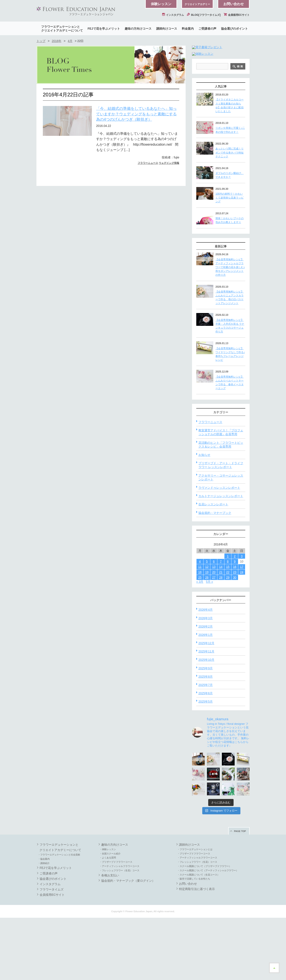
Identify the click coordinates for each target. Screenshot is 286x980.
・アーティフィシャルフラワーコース (119, 928)
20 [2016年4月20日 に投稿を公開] (214, 634)
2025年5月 (206, 764)
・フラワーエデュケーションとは (195, 912)
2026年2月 (206, 689)
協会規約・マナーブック (215, 575)
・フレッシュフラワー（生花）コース (119, 933)
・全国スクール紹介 (110, 916)
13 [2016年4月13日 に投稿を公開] (214, 629)
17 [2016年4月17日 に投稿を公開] (242, 629)
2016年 (57, 41)
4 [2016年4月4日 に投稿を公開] (200, 624)
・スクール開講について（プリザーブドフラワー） (204, 928)
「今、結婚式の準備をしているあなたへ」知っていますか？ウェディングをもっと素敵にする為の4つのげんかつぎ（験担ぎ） (136, 114)
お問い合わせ (234, 4)
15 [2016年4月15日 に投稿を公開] (228, 629)
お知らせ (204, 517)
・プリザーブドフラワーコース (116, 924)
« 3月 (200, 644)
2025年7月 (206, 747)
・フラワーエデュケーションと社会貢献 (59, 917)
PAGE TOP (240, 893)
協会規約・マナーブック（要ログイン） (128, 943)
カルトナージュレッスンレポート (221, 558)
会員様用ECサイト (237, 15)
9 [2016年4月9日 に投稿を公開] (235, 624)
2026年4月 (206, 672)
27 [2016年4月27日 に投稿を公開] (214, 640)
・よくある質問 (108, 920)
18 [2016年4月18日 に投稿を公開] (200, 634)
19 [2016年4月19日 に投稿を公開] (207, 634)
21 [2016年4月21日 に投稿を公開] (221, 634)
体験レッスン (161, 4)
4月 (70, 41)
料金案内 (188, 29)
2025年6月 (206, 755)
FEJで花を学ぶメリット (104, 29)
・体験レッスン (108, 912)
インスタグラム (173, 15)
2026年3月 (206, 680)
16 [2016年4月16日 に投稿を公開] (235, 629)
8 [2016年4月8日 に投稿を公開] (228, 624)
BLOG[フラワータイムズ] (204, 15)
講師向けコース (167, 29)
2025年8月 (206, 739)
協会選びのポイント (234, 29)
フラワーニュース (148, 163)
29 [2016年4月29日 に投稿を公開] (228, 640)
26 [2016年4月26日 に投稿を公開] (207, 640)
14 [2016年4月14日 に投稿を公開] (221, 629)
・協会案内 (44, 921)
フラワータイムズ (52, 952)
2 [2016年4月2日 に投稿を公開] (235, 618)
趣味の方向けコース (138, 29)
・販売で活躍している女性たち (194, 941)
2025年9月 (206, 731)
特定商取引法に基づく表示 (197, 951)
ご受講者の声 (207, 29)
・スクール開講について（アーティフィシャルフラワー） (208, 933)
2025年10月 (206, 722)
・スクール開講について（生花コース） (198, 937)
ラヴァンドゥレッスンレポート (219, 550)
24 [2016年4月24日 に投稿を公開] (242, 634)
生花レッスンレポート (213, 567)
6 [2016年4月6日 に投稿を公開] (214, 624)
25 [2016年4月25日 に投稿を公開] (200, 640)
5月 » (209, 644)
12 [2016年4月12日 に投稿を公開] (207, 629)
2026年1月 (206, 697)
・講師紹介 (44, 925)
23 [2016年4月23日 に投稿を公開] (235, 634)
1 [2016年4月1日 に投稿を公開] (228, 618)
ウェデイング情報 (169, 163)
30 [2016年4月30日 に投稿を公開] (235, 640)
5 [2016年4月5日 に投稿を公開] (207, 624)
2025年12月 (206, 705)
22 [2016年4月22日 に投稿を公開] (228, 634)
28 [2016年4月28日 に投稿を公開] (221, 640)
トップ (41, 41)
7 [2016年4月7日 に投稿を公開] (221, 624)
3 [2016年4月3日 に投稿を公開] (242, 618)
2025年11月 (206, 714)
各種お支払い (110, 938)
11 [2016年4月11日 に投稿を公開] (200, 629)
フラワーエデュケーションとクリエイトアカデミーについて (62, 29)
